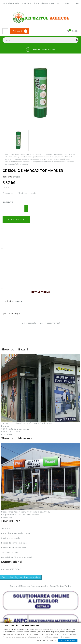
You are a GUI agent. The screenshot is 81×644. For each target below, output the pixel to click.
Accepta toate (68, 640)
